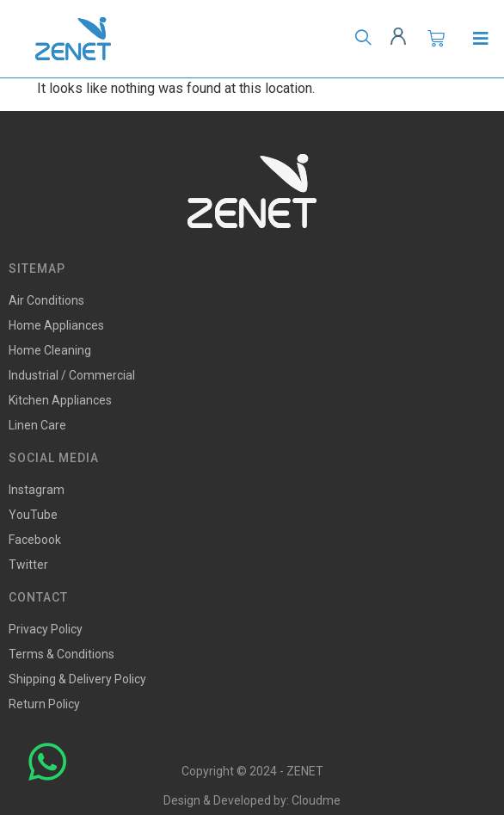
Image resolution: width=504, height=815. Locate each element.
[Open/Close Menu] (480, 39)
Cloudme (316, 800)
